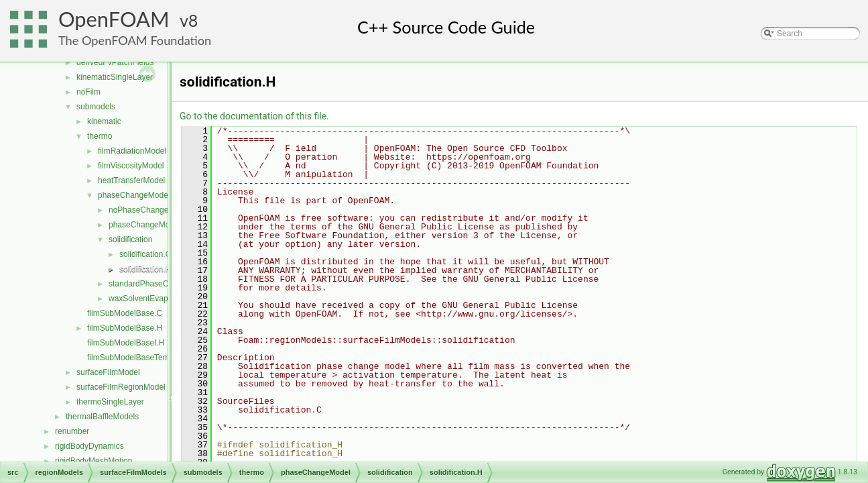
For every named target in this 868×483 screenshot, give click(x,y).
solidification (130, 239)
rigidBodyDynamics (89, 446)
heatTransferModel (131, 180)
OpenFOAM (114, 19)
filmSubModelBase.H (125, 328)
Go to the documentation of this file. (254, 116)
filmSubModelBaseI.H (126, 343)
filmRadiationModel (132, 151)
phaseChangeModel (134, 195)
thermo (100, 136)
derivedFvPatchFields (115, 62)
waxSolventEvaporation (150, 299)
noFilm (88, 92)
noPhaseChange (138, 210)
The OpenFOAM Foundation (135, 40)
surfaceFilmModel (108, 372)
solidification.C (145, 254)
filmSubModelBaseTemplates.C (143, 358)
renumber (72, 431)
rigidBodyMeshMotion (94, 461)
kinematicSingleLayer (115, 77)
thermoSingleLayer (110, 402)
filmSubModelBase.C (125, 313)
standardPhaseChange (150, 284)
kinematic (104, 121)
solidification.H (145, 269)
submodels (96, 107)
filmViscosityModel (131, 166)
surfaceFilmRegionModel (121, 387)
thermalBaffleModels (102, 417)
